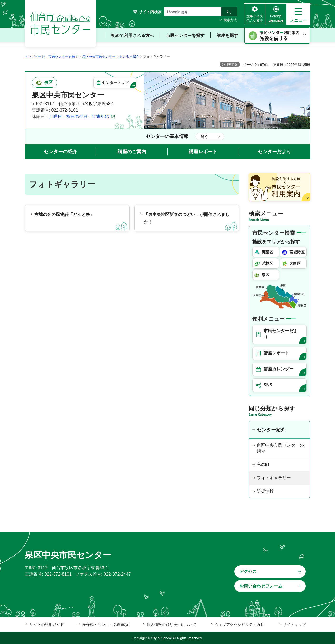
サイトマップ (294, 625)
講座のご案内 (132, 152)
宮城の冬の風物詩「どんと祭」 (64, 215)
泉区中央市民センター (99, 56)
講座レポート (203, 152)
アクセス (248, 572)
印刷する (231, 64)
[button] (298, 14)
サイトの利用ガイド (47, 625)
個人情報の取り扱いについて (171, 625)
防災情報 (265, 491)
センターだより (275, 152)
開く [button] (204, 137)
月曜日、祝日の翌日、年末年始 (79, 117)
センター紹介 (129, 56)
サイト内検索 (150, 12)
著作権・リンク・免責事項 (105, 625)
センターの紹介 (60, 152)
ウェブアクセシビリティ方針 (240, 625)
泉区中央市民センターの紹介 (280, 448)
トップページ (35, 56)
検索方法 (230, 20)
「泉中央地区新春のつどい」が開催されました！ (187, 218)
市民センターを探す (63, 56)
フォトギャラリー (274, 478)
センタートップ (115, 83)
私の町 (263, 465)
